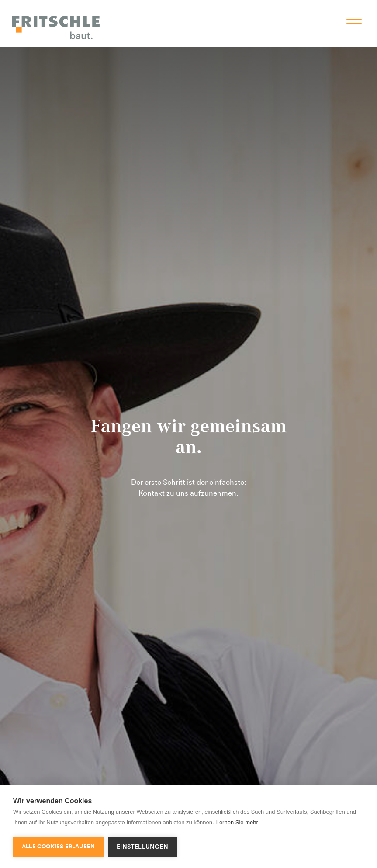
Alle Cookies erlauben (58, 847)
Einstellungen (142, 847)
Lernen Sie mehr (237, 822)
